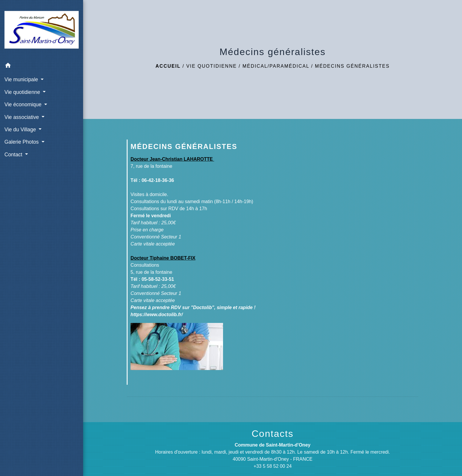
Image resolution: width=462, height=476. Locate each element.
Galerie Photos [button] (22, 142)
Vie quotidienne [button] (23, 92)
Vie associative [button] (22, 117)
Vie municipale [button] (22, 79)
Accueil (168, 66)
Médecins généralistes (352, 66)
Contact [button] (14, 155)
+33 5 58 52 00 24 (272, 466)
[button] (42, 66)
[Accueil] (42, 30)
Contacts (273, 434)
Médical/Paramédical (276, 66)
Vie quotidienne (211, 66)
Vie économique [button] (24, 105)
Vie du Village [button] (21, 130)
